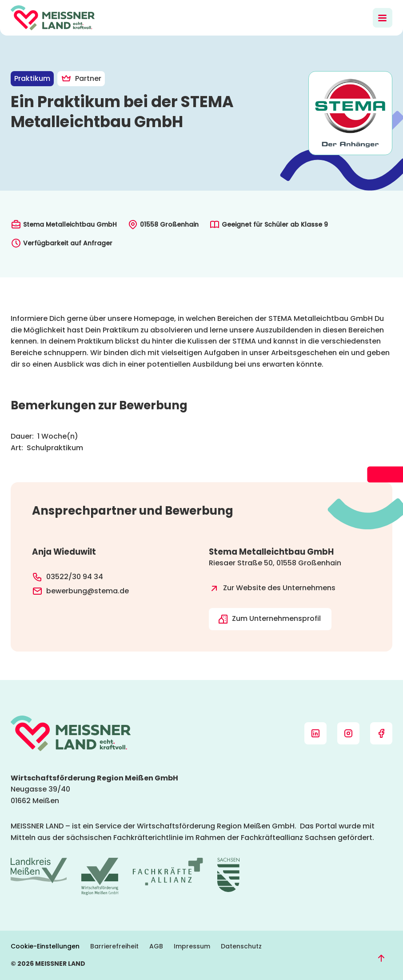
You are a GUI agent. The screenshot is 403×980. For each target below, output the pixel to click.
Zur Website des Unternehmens (272, 588)
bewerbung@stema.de (80, 591)
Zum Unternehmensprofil (269, 619)
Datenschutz (241, 946)
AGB (156, 946)
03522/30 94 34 (68, 577)
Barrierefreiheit (114, 946)
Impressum (192, 946)
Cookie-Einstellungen (45, 946)
